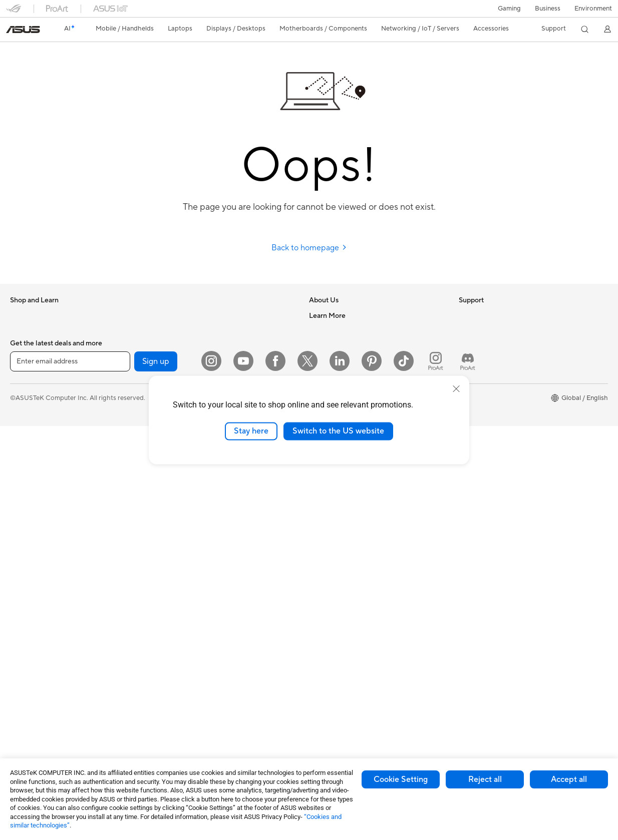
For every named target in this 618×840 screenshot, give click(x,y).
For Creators (29, 422)
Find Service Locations (343, 466)
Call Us (320, 511)
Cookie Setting (401, 779)
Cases (19, 693)
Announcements (333, 345)
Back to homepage (309, 248)
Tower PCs (26, 542)
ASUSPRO (475, 406)
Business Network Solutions (199, 466)
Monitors (24, 497)
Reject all (485, 779)
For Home (25, 391)
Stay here (251, 431)
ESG (465, 315)
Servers (169, 526)
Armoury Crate (481, 466)
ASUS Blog (475, 451)
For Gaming (27, 452)
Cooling (22, 708)
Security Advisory (335, 526)
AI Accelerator (179, 360)
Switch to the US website (338, 431)
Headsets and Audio (188, 602)
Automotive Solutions (491, 421)
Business (548, 9)
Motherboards (32, 663)
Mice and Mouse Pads (190, 587)
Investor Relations (336, 360)
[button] (509, 9)
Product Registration (340, 481)
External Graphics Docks (195, 345)
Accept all (569, 779)
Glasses (21, 632)
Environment (593, 9)
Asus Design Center (488, 391)
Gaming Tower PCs (38, 557)
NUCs (19, 572)
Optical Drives (179, 315)
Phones (21, 331)
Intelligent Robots (184, 481)
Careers (321, 330)
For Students (29, 437)
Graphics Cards (33, 678)
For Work (24, 406)
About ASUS (328, 315)
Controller (173, 707)
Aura (466, 481)
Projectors (26, 512)
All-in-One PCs (32, 527)
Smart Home (177, 541)
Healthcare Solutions (41, 346)
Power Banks (177, 692)
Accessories (28, 361)
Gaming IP (173, 737)
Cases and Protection (190, 647)
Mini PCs (23, 587)
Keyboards (174, 572)
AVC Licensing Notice (491, 436)
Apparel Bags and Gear (192, 632)
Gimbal (168, 722)
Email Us (322, 496)
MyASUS (323, 556)
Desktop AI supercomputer (198, 511)
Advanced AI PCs (485, 376)
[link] (23, 30)
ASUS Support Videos (342, 541)
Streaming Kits (180, 617)
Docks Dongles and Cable (196, 677)
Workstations (30, 602)
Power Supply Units (39, 723)
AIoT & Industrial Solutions (197, 496)
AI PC (467, 361)
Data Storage (178, 330)
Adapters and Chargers (193, 662)
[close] (456, 389)
